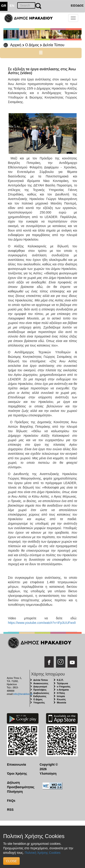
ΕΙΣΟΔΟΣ (77, 6)
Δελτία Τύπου (54, 45)
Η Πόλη (61, 693)
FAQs (11, 801)
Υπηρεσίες (39, 703)
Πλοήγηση (15, 792)
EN (12, 6)
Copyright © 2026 (49, 767)
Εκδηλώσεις (40, 696)
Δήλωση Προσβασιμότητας (20, 785)
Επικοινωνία (17, 765)
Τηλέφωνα (62, 683)
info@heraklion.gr (23, 694)
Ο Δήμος (32, 45)
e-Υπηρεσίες (64, 687)
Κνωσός (61, 699)
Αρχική (16, 45)
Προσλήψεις (40, 690)
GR (4, 6)
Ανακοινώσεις (41, 683)
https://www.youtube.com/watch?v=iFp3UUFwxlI (42, 623)
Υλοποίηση (48, 774)
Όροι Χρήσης (17, 774)
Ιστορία (61, 696)
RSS (10, 810)
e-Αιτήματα (63, 690)
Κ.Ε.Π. (60, 680)
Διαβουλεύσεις (41, 693)
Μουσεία (62, 703)
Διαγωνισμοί (40, 687)
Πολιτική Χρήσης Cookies (43, 853)
